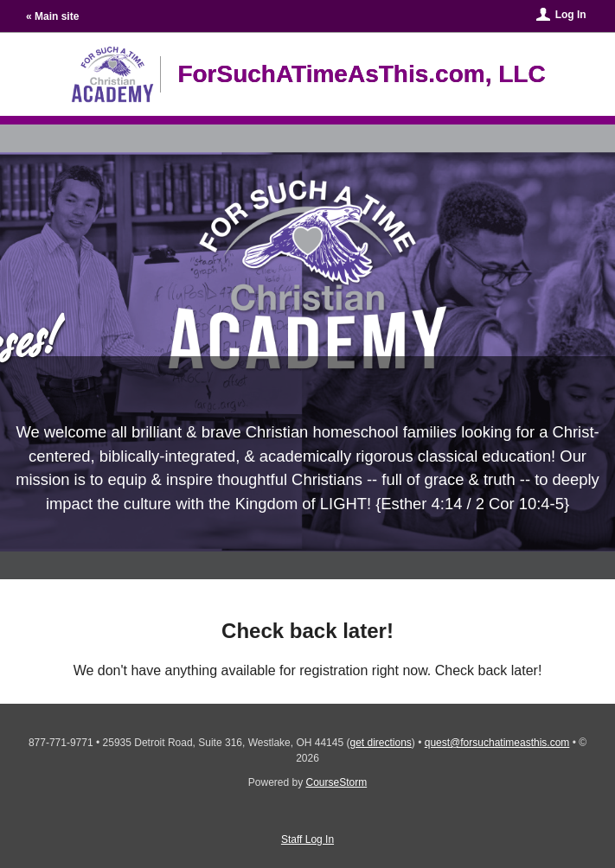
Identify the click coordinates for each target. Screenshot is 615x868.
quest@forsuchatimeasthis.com (497, 743)
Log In (571, 15)
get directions (380, 743)
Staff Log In (307, 839)
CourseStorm (337, 782)
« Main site (52, 16)
